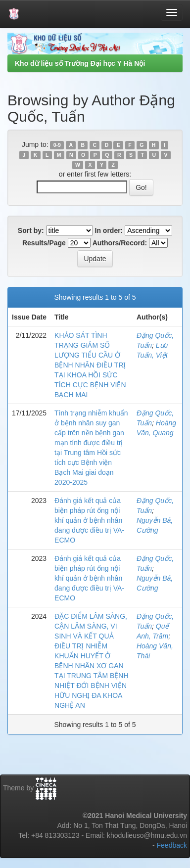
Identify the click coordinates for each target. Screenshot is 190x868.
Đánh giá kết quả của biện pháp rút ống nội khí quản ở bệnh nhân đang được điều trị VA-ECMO (89, 520)
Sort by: (31, 230)
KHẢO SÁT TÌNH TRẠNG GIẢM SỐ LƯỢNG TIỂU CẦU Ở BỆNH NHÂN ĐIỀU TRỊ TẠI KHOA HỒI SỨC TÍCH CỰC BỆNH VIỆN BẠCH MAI (90, 365)
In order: (109, 230)
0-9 (57, 145)
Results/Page (44, 243)
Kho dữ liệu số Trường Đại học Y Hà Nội (80, 63)
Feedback (172, 845)
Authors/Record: (120, 243)
